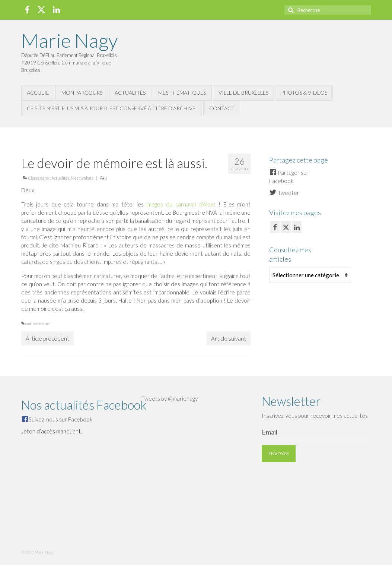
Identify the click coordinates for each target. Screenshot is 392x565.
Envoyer (279, 453)
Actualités (60, 178)
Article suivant (229, 338)
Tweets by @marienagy (170, 398)
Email (270, 432)
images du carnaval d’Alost (181, 204)
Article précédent (47, 338)
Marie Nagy (69, 40)
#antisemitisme (37, 323)
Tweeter (284, 193)
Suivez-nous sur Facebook (60, 419)
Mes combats (82, 178)
